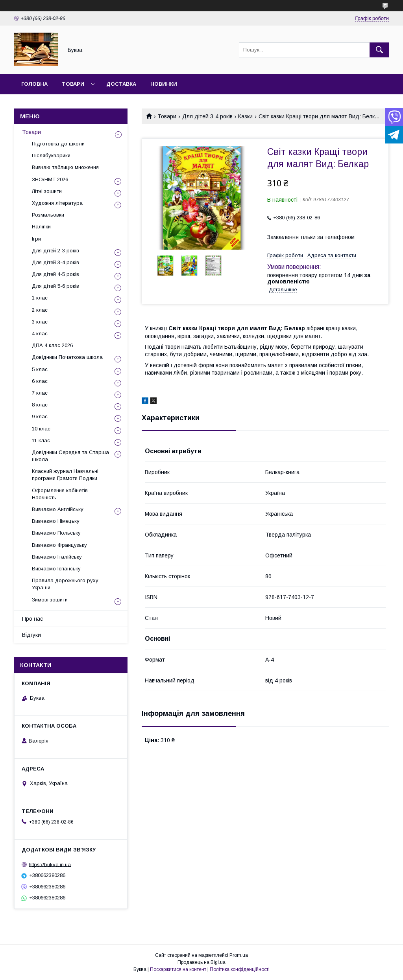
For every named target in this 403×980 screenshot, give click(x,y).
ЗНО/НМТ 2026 (50, 179)
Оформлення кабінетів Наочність (60, 494)
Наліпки (41, 227)
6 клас (40, 381)
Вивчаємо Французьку (59, 545)
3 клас (40, 322)
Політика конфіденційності (240, 969)
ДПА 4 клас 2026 (52, 345)
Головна (34, 84)
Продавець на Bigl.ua (201, 962)
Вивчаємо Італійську (57, 557)
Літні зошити (47, 191)
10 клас (41, 429)
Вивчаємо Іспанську (56, 569)
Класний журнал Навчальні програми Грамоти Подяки (65, 475)
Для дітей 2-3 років (55, 251)
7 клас (40, 393)
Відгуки (31, 635)
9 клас (40, 416)
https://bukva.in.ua (50, 864)
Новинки (164, 84)
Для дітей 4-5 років (55, 274)
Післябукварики (51, 155)
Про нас (32, 619)
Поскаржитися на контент (178, 969)
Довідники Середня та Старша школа (70, 456)
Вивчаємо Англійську (58, 509)
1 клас (40, 298)
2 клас (40, 310)
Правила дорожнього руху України (65, 584)
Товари (73, 84)
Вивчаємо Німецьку (56, 521)
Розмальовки (48, 215)
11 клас (41, 440)
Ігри (36, 239)
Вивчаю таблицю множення (65, 167)
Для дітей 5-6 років (55, 286)
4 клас (40, 334)
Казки (245, 116)
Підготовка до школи (58, 144)
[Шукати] (379, 50)
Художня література (57, 203)
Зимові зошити (50, 600)
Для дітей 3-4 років (207, 116)
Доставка (121, 84)
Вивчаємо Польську (56, 533)
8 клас (40, 405)
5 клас (40, 369)
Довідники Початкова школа (67, 357)
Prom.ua (239, 955)
